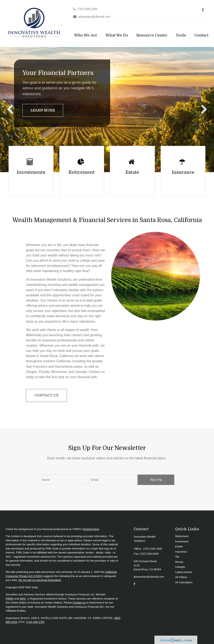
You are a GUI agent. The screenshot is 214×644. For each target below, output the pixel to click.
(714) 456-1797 (35, 622)
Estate (179, 546)
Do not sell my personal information (40, 580)
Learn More (43, 110)
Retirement (182, 536)
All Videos (181, 577)
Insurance (181, 552)
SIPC (23, 599)
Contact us (79, 603)
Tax (177, 557)
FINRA (10, 599)
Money (179, 562)
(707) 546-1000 (87, 9)
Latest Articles (184, 572)
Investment (182, 541)
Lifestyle (180, 567)
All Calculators (184, 582)
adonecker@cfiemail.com (94, 17)
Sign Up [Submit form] (156, 480)
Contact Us (46, 395)
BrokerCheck (91, 529)
